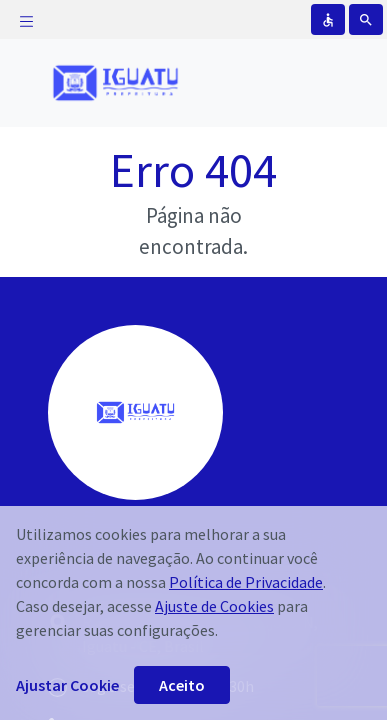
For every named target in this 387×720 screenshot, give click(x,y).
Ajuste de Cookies (214, 606)
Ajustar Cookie (67, 685)
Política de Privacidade (246, 582)
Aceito (182, 685)
